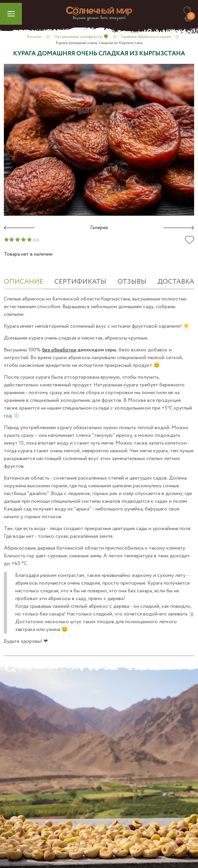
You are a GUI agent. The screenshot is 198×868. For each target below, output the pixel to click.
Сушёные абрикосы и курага (146, 37)
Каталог (34, 37)
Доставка (176, 282)
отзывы (132, 282)
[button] (190, 10)
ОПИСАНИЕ (24, 282)
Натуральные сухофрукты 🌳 (81, 37)
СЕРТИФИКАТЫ (80, 282)
